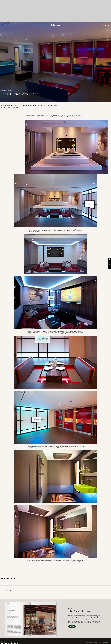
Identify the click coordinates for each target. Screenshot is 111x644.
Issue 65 (100, 25)
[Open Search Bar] (105, 25)
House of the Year (92, 25)
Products (12, 25)
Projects (3, 25)
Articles (7, 25)
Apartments (4, 90)
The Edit (17, 25)
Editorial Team (10, 90)
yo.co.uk (29, 566)
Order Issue (72, 627)
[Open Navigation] (109, 25)
